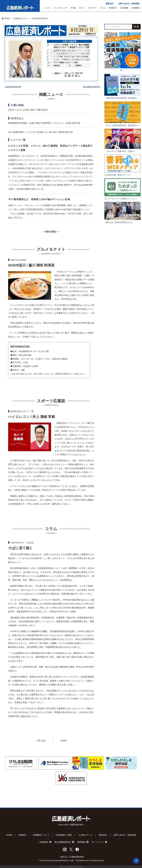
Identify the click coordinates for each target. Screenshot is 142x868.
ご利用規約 (43, 842)
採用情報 (81, 842)
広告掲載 (124, 8)
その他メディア (85, 835)
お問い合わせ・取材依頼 (129, 4)
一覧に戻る (41, 740)
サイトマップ (98, 842)
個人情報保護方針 (63, 842)
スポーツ (92, 8)
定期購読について (41, 835)
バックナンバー (61, 8)
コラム (103, 8)
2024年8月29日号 (40, 18)
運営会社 (109, 4)
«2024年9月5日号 (13, 87)
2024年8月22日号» (92, 87)
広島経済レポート (21, 18)
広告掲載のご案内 (64, 835)
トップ (47, 8)
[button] (121, 70)
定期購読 (136, 8)
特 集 (73, 8)
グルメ (82, 8)
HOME (7, 18)
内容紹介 (113, 8)
